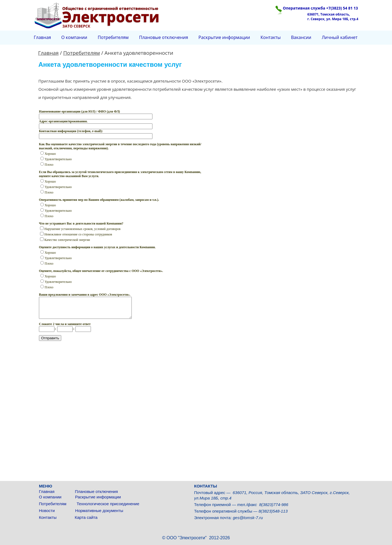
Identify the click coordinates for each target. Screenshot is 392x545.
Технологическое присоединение (108, 504)
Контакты (49, 517)
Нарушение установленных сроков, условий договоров (80, 229)
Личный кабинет (340, 37)
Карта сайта (86, 517)
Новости (47, 511)
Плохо (47, 165)
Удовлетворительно (56, 159)
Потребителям (53, 504)
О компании (51, 497)
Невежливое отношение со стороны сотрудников (76, 234)
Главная (48, 491)
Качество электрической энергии (65, 240)
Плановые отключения (96, 491)
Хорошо (48, 154)
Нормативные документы (99, 511)
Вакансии (301, 37)
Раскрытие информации (98, 497)
